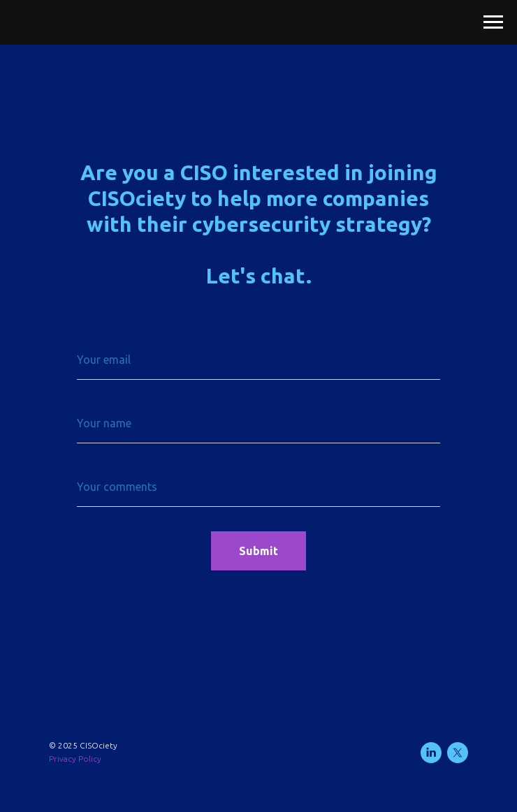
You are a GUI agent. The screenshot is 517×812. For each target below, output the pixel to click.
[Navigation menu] (493, 22)
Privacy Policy (75, 759)
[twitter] (458, 753)
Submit (258, 551)
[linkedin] (431, 753)
